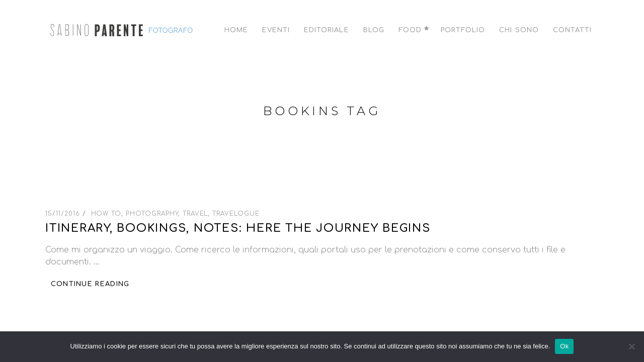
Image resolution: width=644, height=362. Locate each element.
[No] (631, 346)
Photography (152, 214)
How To (106, 214)
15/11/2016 (64, 214)
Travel (195, 214)
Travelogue (236, 214)
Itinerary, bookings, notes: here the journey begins (238, 228)
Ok (564, 346)
